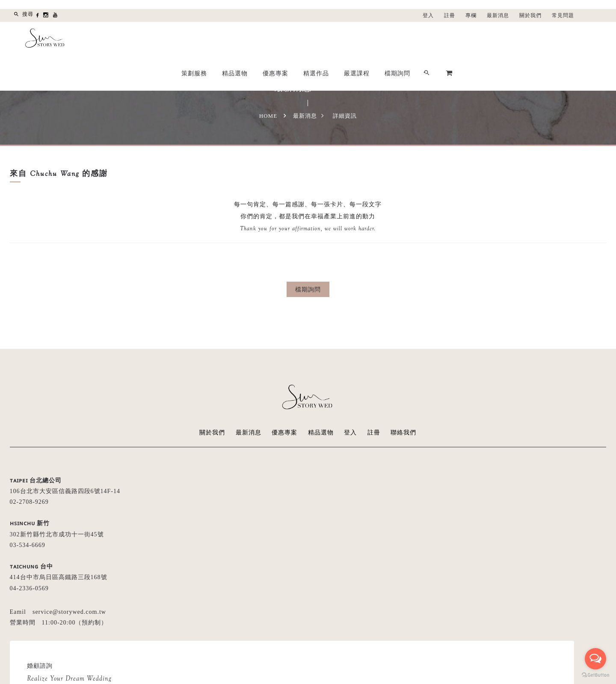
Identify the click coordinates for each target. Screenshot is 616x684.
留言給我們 (351, 555)
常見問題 (563, 15)
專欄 (471, 15)
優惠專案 (398, 39)
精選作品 (439, 39)
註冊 (450, 15)
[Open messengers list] (595, 659)
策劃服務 (317, 39)
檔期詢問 (520, 39)
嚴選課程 (480, 39)
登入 (428, 15)
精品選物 (358, 39)
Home (268, 116)
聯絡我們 (404, 433)
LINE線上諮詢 (411, 555)
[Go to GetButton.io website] (595, 675)
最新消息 (498, 15)
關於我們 (530, 15)
